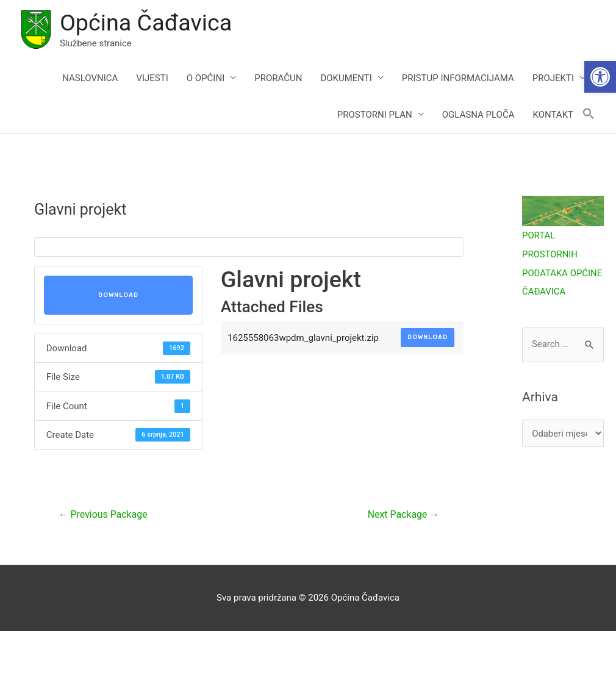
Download (118, 295)
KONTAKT (553, 115)
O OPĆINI (206, 78)
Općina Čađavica (146, 23)
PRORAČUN (278, 78)
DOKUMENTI (346, 78)
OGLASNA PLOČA (478, 115)
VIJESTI (152, 78)
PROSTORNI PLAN (375, 115)
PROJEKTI (553, 78)
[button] (600, 77)
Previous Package (103, 515)
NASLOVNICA (90, 78)
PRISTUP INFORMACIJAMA (458, 78)
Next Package (403, 515)
